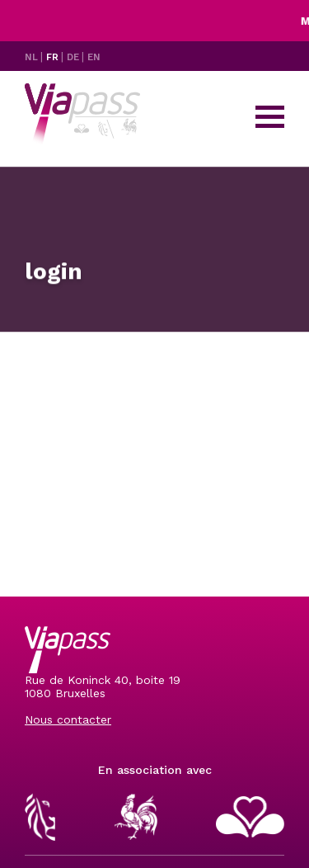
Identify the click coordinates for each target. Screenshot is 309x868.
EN (94, 57)
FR (54, 57)
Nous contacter (68, 719)
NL (33, 57)
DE (74, 57)
